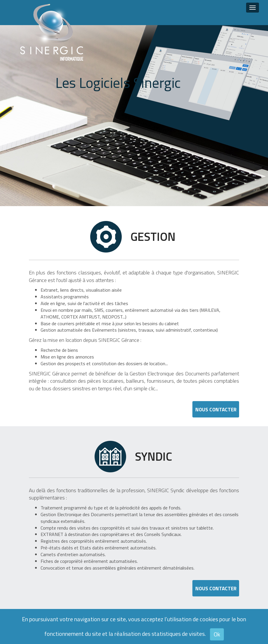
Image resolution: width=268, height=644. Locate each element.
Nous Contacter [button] (216, 410)
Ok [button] (217, 634)
